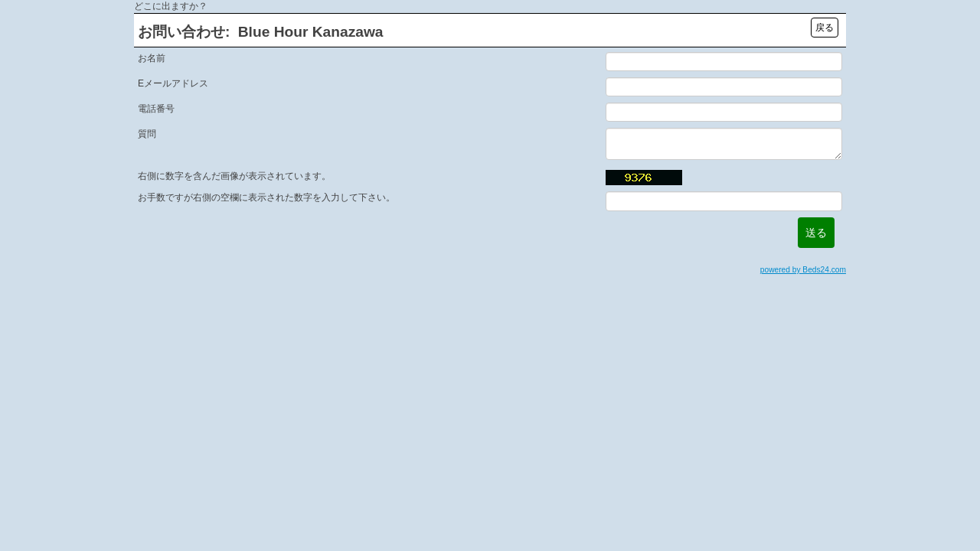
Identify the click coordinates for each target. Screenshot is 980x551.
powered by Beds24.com (803, 270)
